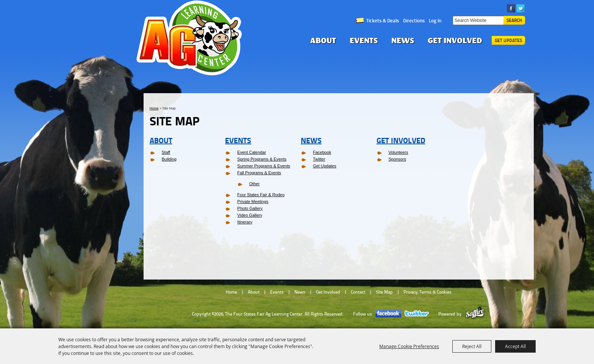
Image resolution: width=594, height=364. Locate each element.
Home (154, 108)
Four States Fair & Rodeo (261, 195)
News (403, 40)
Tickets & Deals (383, 20)
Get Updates (325, 166)
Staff (166, 152)
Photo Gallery (250, 208)
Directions (414, 20)
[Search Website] (478, 20)
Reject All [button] (472, 346)
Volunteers (399, 152)
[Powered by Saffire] (475, 314)
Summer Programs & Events (263, 166)
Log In (435, 20)
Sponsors (397, 159)
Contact (358, 292)
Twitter (319, 159)
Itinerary (245, 222)
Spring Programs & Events (262, 159)
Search (514, 20)
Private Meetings (253, 202)
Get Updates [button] (508, 40)
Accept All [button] (515, 346)
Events (364, 40)
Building (169, 159)
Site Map (384, 292)
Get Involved (455, 40)
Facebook (322, 152)
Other (255, 184)
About (323, 40)
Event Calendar (252, 152)
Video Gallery (250, 215)
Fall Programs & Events (259, 173)
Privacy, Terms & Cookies (428, 292)
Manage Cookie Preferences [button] (409, 346)
